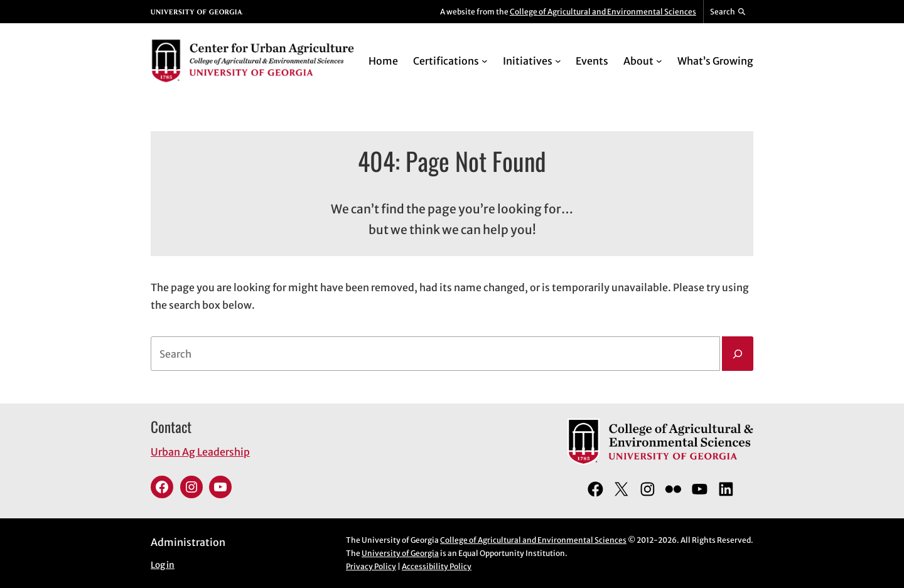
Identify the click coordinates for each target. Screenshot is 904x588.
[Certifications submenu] (485, 61)
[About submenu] (659, 61)
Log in (163, 565)
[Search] (738, 354)
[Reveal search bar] (729, 12)
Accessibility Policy (437, 566)
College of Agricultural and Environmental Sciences (603, 12)
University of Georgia (400, 553)
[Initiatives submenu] (558, 61)
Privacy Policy (371, 566)
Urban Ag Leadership (200, 452)
